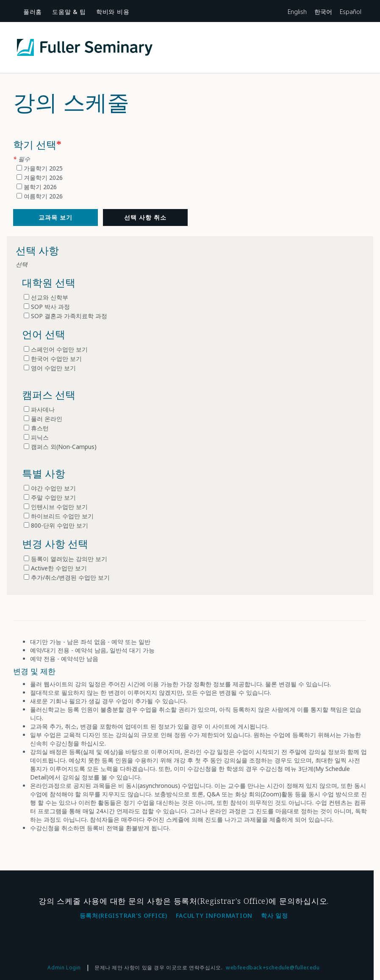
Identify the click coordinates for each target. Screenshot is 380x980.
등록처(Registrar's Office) (123, 915)
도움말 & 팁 (69, 12)
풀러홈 (33, 12)
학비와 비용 (113, 12)
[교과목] (55, 217)
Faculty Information (214, 915)
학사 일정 (275, 915)
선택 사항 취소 (145, 217)
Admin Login (64, 968)
